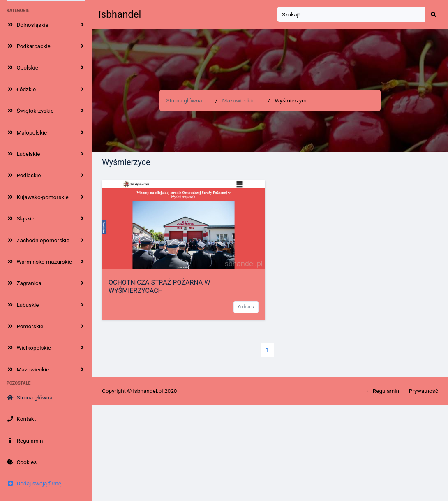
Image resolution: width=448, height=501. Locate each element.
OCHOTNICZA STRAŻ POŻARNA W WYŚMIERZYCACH (159, 286)
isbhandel (120, 14)
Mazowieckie (239, 100)
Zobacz (246, 307)
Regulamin (386, 391)
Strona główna (184, 100)
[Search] (351, 15)
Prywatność (424, 391)
